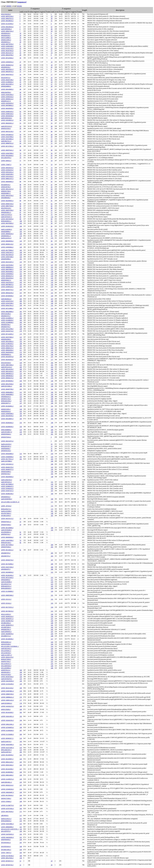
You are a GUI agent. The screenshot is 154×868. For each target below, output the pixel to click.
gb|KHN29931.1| (6, 212)
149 (21, 329)
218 (21, 432)
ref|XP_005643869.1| (7, 454)
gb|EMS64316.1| (6, 397)
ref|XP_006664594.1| (7, 350)
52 (20, 95)
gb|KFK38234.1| (6, 411)
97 (52, 191)
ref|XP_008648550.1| (7, 376)
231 (52, 595)
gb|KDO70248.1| (6, 525)
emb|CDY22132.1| (7, 367)
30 (52, 19)
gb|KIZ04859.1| (6, 580)
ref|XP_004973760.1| (7, 210)
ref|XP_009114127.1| (7, 189)
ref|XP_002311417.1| (7, 53)
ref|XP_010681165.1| (7, 111)
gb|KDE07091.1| (6, 629)
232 (52, 599)
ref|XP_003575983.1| (7, 337)
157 (21, 293)
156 (21, 427)
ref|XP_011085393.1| (7, 344)
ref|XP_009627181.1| (7, 31)
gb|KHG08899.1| (6, 86)
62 (20, 111)
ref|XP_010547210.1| (7, 301)
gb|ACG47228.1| (6, 674)
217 (52, 639)
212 (52, 572)
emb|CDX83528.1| (7, 118)
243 (52, 459)
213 (21, 454)
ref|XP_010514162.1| (7, 176)
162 (21, 378)
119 (52, 282)
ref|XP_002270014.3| (7, 255)
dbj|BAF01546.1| (6, 543)
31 (20, 46)
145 (52, 250)
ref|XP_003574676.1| (7, 219)
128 (52, 272)
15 (52, 89)
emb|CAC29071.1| (7, 655)
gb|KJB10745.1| (6, 327)
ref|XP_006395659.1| (7, 108)
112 (52, 217)
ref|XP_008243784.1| (7, 55)
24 (20, 525)
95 (52, 182)
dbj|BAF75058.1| (6, 659)
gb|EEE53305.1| (6, 409)
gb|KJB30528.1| (6, 35)
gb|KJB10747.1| (6, 316)
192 (52, 419)
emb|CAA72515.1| (7, 215)
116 (21, 267)
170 (52, 411)
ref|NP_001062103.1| (7, 226)
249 (52, 657)
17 (52, 74)
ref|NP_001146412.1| (7, 550)
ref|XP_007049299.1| (7, 381)
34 (52, 82)
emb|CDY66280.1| (7, 530)
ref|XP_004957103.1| (7, 204)
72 (52, 143)
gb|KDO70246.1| (6, 547)
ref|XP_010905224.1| (7, 287)
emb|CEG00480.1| (6, 582)
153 (52, 341)
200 (21, 301)
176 (52, 337)
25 (20, 53)
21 (20, 40)
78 (52, 146)
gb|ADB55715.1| (6, 636)
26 (20, 80)
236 (21, 381)
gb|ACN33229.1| (6, 363)
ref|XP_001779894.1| (7, 250)
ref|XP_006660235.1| (7, 234)
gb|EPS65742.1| (6, 534)
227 (52, 661)
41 (52, 21)
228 (52, 588)
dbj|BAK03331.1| (6, 586)
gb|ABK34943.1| (6, 623)
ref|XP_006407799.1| (7, 389)
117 (21, 265)
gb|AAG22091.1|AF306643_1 (10, 646)
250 (52, 634)
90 (52, 172)
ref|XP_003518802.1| (7, 139)
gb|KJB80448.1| (6, 198)
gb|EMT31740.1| (6, 399)
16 (20, 33)
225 (52, 586)
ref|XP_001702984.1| (7, 564)
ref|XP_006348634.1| (7, 21)
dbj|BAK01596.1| (6, 401)
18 (20, 35)
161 (21, 316)
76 (52, 128)
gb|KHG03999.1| (6, 472)
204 (52, 545)
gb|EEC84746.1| (6, 187)
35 (20, 82)
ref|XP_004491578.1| (7, 467)
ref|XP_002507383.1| (7, 677)
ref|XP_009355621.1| (7, 69)
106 (21, 229)
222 (52, 653)
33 (20, 78)
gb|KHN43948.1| (6, 339)
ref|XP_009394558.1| (7, 116)
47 (20, 131)
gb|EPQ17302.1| (6, 661)
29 (20, 65)
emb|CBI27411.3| (6, 141)
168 (21, 327)
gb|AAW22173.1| (6, 584)
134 (21, 269)
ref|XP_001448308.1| (7, 639)
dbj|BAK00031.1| (6, 221)
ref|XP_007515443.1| (7, 578)
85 (52, 118)
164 (21, 318)
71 (20, 172)
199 (52, 423)
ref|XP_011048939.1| (7, 320)
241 (21, 459)
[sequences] (22, 2)
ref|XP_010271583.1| (7, 567)
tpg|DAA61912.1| (6, 238)
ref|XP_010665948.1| (7, 414)
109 (52, 303)
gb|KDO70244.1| (6, 437)
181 (21, 312)
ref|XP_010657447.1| (7, 252)
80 (52, 150)
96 (52, 198)
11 (52, 35)
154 (52, 339)
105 (21, 250)
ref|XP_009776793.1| (7, 44)
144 (52, 381)
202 (21, 303)
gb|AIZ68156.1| (6, 185)
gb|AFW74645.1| (6, 513)
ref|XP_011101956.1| (7, 24)
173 (21, 334)
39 (20, 105)
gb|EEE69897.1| (6, 193)
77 (52, 139)
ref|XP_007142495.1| (7, 334)
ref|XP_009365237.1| (7, 276)
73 (20, 155)
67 (52, 27)
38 (20, 97)
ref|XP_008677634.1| (7, 206)
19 (52, 62)
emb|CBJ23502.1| (6, 649)
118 (21, 241)
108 (52, 301)
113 (52, 244)
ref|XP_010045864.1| (7, 247)
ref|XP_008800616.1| (7, 267)
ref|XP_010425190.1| (7, 174)
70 (20, 176)
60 (52, 105)
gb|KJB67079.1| (6, 553)
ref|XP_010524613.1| (7, 464)
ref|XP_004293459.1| (7, 352)
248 (52, 636)
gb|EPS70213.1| (6, 670)
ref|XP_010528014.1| (7, 135)
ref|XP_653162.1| (6, 603)
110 (21, 262)
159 (52, 384)
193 (21, 414)
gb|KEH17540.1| (6, 191)
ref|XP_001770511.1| (7, 459)
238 (52, 666)
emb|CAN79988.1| (7, 461)
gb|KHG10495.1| (6, 40)
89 (52, 174)
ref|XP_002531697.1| (7, 262)
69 (52, 141)
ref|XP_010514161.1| (7, 172)
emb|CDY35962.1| (7, 386)
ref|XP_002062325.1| (7, 616)
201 (21, 346)
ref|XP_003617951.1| (7, 305)
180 (21, 308)
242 (52, 627)
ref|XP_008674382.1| (7, 365)
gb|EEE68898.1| (6, 232)
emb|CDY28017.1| (7, 432)
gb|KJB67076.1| (6, 556)
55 (20, 123)
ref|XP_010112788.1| (7, 329)
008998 (9, 6)
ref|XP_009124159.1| (7, 369)
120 (21, 247)
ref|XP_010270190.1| (7, 265)
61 (52, 44)
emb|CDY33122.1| (7, 126)
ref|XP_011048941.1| (7, 318)
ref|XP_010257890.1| (7, 137)
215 (52, 578)
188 (52, 397)
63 (20, 141)
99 (20, 219)
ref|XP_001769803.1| (7, 484)
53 (20, 126)
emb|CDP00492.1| (6, 29)
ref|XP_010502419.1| (7, 170)
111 (52, 269)
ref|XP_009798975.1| (7, 284)
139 (21, 255)
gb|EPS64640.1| (6, 448)
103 (21, 232)
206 (21, 384)
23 (52, 16)
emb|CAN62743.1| (7, 480)
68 (52, 126)
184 (52, 376)
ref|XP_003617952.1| (7, 346)
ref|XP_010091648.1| (7, 46)
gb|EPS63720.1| (6, 474)
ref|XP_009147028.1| (7, 384)
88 (20, 185)
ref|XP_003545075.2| (7, 357)
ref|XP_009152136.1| (7, 131)
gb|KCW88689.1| (6, 430)
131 (52, 305)
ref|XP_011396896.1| (7, 591)
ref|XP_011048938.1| (7, 322)
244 (52, 644)
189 (52, 399)
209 (52, 564)
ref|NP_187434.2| (6, 506)
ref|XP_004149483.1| (7, 89)
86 (52, 131)
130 (21, 296)
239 (52, 621)
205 (21, 389)
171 (52, 502)
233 (52, 603)
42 (20, 103)
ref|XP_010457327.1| (7, 491)
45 (52, 67)
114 (21, 272)
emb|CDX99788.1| (7, 499)
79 (20, 158)
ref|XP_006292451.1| (7, 123)
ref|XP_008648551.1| (7, 374)
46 (52, 29)
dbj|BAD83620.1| (6, 588)
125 (21, 374)
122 (52, 262)
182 (52, 363)
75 (20, 168)
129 (52, 344)
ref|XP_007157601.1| (7, 146)
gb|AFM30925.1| (6, 532)
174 (21, 236)
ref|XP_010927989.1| (7, 153)
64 (20, 143)
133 (52, 316)
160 (21, 234)
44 (20, 99)
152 (52, 329)
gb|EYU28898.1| (6, 38)
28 (20, 55)
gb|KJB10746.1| (6, 324)
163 (21, 314)
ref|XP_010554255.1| (7, 103)
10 (20, 38)
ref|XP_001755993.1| (7, 545)
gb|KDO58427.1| (6, 280)
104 (21, 226)
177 (52, 360)
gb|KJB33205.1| (6, 672)
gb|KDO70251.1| (6, 522)
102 (21, 223)
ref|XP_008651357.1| (7, 179)
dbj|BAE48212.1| (6, 642)
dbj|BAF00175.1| (6, 509)
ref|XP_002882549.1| (7, 494)
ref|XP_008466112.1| (7, 99)
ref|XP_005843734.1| (7, 560)
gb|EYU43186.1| (6, 314)
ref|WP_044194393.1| (8, 681)
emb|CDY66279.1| (7, 679)
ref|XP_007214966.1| (7, 308)
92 (52, 176)
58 (20, 120)
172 (21, 352)
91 (52, 221)
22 (20, 48)
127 (52, 287)
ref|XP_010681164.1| (7, 114)
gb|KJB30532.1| (6, 497)
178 (52, 414)
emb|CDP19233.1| (6, 482)
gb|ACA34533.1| (6, 614)
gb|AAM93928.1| (6, 666)
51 (20, 101)
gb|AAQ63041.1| (6, 651)
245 (52, 629)
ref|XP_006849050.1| (7, 241)
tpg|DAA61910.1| (6, 444)
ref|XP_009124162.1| (7, 371)
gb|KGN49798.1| (6, 92)
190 (21, 354)
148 (21, 290)
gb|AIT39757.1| (6, 78)
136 (52, 472)
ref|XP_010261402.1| (7, 95)
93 (20, 187)
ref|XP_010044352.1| (7, 62)
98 (20, 210)
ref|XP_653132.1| (6, 599)
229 (52, 591)
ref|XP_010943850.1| (7, 274)
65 (20, 137)
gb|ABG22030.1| (6, 516)
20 (20, 42)
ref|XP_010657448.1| (7, 257)
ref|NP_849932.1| (6, 161)
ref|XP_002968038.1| (7, 427)
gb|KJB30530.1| (6, 67)
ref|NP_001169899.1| (7, 528)
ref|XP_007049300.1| (7, 296)
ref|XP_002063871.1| (7, 619)
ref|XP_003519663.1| (7, 341)
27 (20, 62)
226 (52, 655)
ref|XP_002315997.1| (7, 84)
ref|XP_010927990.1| (7, 540)
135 (52, 278)
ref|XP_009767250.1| (7, 16)
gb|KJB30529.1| (6, 33)
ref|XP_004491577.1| (7, 469)
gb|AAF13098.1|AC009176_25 (10, 502)
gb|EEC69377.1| (6, 403)
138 (52, 320)
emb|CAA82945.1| (7, 229)
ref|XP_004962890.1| (7, 392)
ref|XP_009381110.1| (7, 244)
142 (21, 257)
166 (21, 322)
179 (21, 331)
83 (20, 198)
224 (52, 642)
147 (21, 284)
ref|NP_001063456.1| (7, 575)
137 (52, 318)
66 (52, 80)
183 (52, 374)
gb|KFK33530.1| (6, 128)
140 (21, 252)
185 (21, 367)
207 (52, 560)
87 (20, 189)
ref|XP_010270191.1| (7, 282)
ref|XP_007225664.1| (7, 58)
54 (52, 161)
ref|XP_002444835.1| (7, 201)
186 (21, 369)
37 (20, 71)
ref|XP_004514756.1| (7, 195)
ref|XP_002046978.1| (7, 634)
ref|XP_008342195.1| (7, 293)
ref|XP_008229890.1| (7, 312)
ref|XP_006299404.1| (7, 477)
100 (21, 221)
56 (20, 116)
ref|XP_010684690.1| (7, 457)
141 (21, 274)
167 (21, 324)
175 (52, 238)
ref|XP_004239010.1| (7, 27)
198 (21, 344)
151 (21, 348)
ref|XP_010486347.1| (7, 486)
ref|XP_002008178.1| (7, 621)
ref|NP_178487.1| (6, 165)
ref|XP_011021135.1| (7, 48)
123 (52, 290)
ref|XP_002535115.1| (7, 519)
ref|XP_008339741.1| (7, 71)
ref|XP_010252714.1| (7, 331)
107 (21, 244)
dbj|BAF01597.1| (6, 446)
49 (20, 92)
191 (52, 406)
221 (52, 651)
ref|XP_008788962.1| (7, 105)
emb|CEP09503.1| (6, 632)
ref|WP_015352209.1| (8, 684)
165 (21, 320)
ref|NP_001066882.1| (7, 406)
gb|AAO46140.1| (6, 653)
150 (21, 305)
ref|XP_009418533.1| (7, 168)
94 (20, 204)
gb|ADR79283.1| (6, 627)
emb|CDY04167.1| (7, 217)
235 (52, 664)
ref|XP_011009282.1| (7, 82)
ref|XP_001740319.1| (7, 611)
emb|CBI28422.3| (6, 299)
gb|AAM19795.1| (6, 158)
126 (21, 376)
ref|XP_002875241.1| (7, 150)
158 (21, 276)
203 (21, 299)
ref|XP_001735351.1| (7, 607)
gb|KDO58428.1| (6, 434)
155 (52, 259)
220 (52, 649)
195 (52, 394)
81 (52, 201)
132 (52, 314)
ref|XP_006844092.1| (7, 182)
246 (52, 668)
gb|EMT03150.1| (6, 451)
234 (52, 607)
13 (52, 446)
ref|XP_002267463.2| (7, 51)
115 (52, 293)
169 (52, 494)
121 (52, 267)
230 (52, 614)
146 (52, 354)
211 (52, 580)
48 (20, 89)
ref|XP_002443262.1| (7, 360)
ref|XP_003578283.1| (7, 223)
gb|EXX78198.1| (6, 644)
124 (52, 280)
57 (52, 51)
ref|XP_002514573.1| (7, 441)
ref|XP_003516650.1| (7, 155)
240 (52, 623)
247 (52, 632)
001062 (19, 6)
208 (21, 386)
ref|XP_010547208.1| (7, 303)
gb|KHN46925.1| (6, 354)
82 (20, 191)
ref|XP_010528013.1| (7, 120)
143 (21, 287)
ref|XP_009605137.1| (7, 348)
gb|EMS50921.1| (6, 236)
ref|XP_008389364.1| (7, 537)
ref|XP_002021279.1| (7, 657)
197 (52, 409)
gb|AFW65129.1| (6, 208)
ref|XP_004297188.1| (7, 80)
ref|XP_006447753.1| (7, 290)
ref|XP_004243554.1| (7, 278)
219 (52, 582)
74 (52, 97)
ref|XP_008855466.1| (7, 595)
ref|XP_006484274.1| (7, 65)
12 (52, 40)
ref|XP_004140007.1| (7, 419)
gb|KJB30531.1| (6, 42)
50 (20, 128)
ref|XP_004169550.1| (7, 416)
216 (52, 457)
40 (20, 86)
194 (52, 392)
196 (21, 357)
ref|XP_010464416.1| (7, 488)
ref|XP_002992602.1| (7, 423)
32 (52, 38)
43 (52, 103)
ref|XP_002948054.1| (7, 572)
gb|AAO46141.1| (6, 664)
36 (20, 69)
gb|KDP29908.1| (6, 259)
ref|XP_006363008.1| (7, 272)
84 (52, 170)
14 (52, 53)
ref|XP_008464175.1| (7, 378)
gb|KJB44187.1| (6, 569)
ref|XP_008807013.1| (7, 143)
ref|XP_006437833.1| (7, 74)
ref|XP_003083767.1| (7, 625)
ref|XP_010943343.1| (7, 97)
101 (52, 247)
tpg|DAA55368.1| (6, 511)
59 (52, 31)
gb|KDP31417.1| (6, 101)
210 (52, 454)
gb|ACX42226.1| (6, 14)
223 (21, 411)
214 (52, 646)
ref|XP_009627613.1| (7, 19)
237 (52, 619)
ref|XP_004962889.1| (7, 394)
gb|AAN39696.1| (6, 668)
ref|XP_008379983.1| (7, 269)
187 (21, 371)
